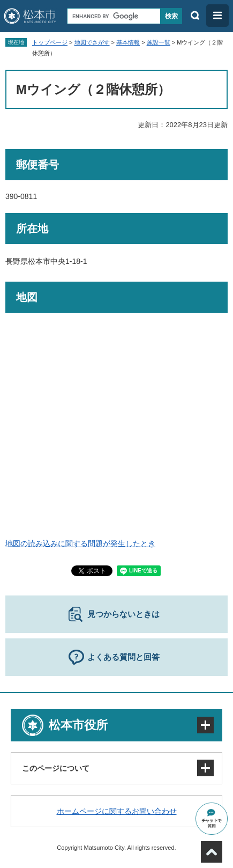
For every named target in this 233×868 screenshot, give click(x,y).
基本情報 (128, 42)
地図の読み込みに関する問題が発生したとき (80, 543)
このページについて (56, 768)
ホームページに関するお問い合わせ (117, 811)
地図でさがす (92, 42)
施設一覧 (159, 42)
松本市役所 (78, 725)
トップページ (50, 42)
